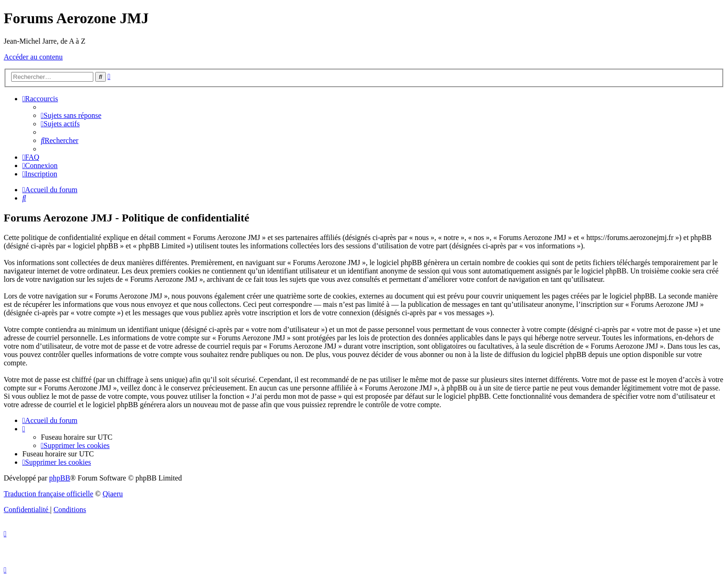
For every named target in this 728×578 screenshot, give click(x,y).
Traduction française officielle (49, 494)
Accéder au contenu (33, 57)
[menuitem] (71, 115)
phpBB (60, 478)
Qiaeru (113, 494)
